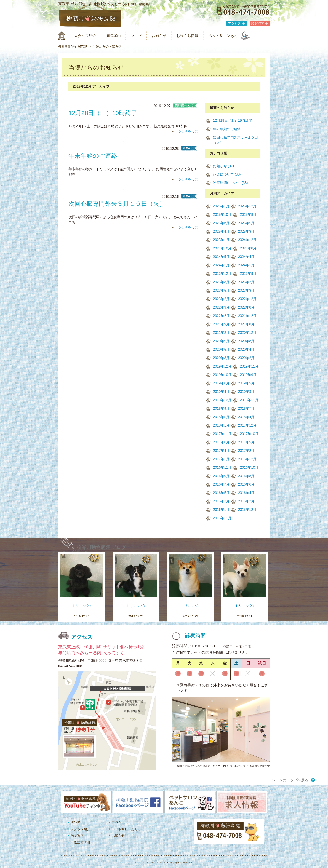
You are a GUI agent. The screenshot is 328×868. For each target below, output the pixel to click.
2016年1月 (221, 510)
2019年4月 (221, 392)
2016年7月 (221, 484)
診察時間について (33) (230, 183)
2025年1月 (221, 240)
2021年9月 (221, 324)
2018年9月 (221, 408)
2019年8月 (221, 383)
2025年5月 (246, 223)
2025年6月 (221, 223)
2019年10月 (222, 375)
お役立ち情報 (200, 36)
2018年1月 (221, 425)
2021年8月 (246, 324)
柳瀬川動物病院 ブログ (102, 547)
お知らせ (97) (224, 166)
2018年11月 (249, 400)
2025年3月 (246, 231)
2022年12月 (247, 299)
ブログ (144, 36)
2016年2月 (246, 501)
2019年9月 (248, 375)
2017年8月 (221, 442)
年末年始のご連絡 (227, 129)
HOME (76, 822)
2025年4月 (221, 231)
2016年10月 (249, 468)
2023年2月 (221, 299)
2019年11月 (249, 366)
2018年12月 (222, 400)
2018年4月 (246, 417)
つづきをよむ (188, 131)
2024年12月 (247, 240)
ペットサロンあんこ (242, 36)
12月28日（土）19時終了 (233, 121)
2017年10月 (249, 434)
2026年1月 (221, 206)
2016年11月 (222, 468)
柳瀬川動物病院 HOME (62, 36)
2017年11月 (222, 434)
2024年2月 (221, 265)
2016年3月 (221, 501)
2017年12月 (247, 425)
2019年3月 (246, 392)
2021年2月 (221, 333)
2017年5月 (246, 442)
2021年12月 (247, 316)
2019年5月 (246, 383)
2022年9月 (221, 307)
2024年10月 (222, 248)
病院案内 (119, 36)
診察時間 (258, 24)
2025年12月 (247, 206)
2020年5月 (221, 349)
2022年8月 (246, 307)
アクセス (234, 24)
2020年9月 (221, 341)
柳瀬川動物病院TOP (73, 46)
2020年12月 (247, 333)
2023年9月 (248, 274)
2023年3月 (246, 290)
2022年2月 (221, 316)
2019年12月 (222, 366)
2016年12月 (247, 459)
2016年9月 (221, 476)
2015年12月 (247, 510)
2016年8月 (246, 476)
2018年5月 (221, 417)
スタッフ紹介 (88, 36)
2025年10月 (222, 215)
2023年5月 (221, 290)
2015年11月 (222, 518)
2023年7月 (246, 282)
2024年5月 (221, 257)
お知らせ (169, 36)
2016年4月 (246, 493)
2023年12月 (222, 274)
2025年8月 (248, 215)
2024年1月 (246, 265)
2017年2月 (246, 451)
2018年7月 (246, 408)
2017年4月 (221, 451)
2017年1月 (221, 459)
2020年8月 (246, 341)
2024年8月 (248, 248)
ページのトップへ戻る (290, 780)
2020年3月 (221, 358)
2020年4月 (246, 349)
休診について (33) (227, 174)
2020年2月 (246, 358)
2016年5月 (221, 493)
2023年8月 (221, 282)
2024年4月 (246, 257)
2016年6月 (246, 484)
